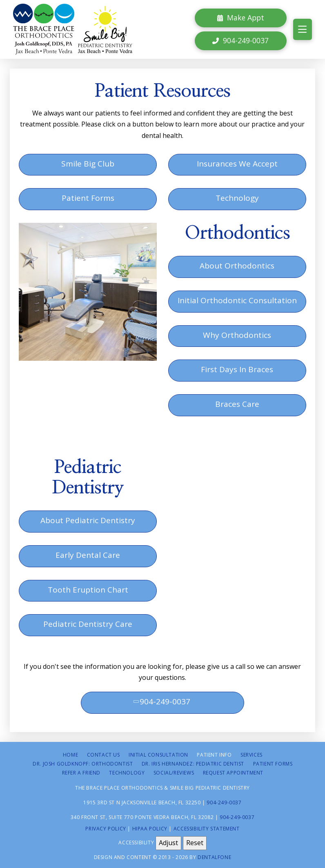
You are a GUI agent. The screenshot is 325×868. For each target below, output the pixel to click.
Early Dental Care (88, 555)
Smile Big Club (88, 164)
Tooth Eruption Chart (88, 590)
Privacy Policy (106, 829)
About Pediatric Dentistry (88, 520)
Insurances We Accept (237, 164)
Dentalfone (214, 857)
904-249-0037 (161, 702)
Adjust (168, 843)
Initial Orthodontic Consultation (237, 300)
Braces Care (237, 404)
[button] (303, 29)
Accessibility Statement (207, 829)
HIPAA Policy (150, 829)
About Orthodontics (237, 266)
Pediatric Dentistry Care (88, 624)
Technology (237, 198)
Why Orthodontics (237, 335)
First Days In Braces (237, 369)
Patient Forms (88, 198)
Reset (195, 843)
